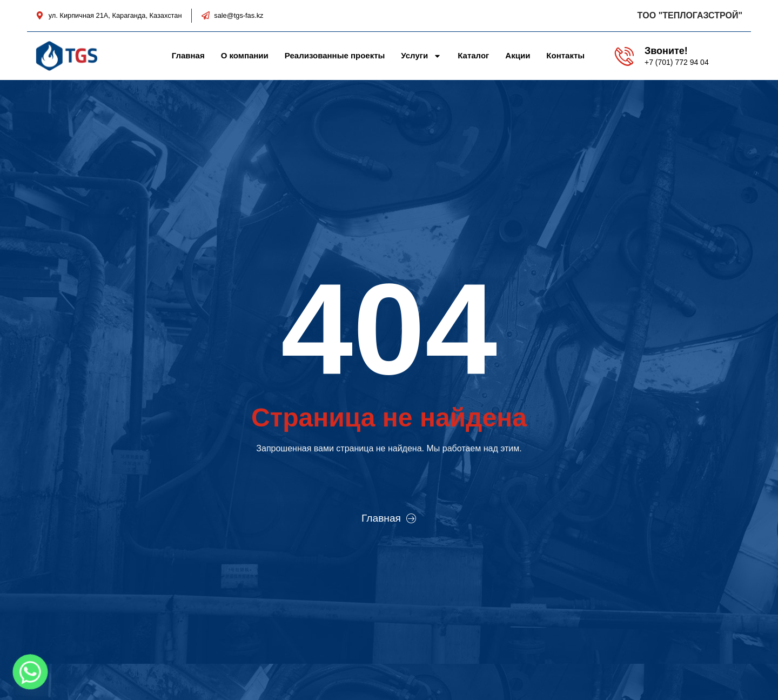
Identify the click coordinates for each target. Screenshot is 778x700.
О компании (245, 55)
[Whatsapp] (30, 672)
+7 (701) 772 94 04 (677, 62)
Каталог (473, 55)
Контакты (565, 55)
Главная (188, 55)
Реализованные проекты (335, 55)
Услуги (421, 56)
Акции (518, 55)
